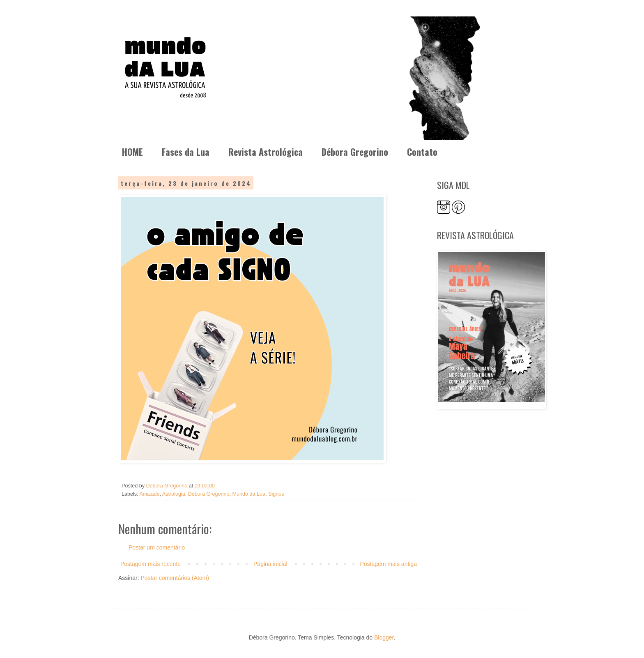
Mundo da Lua (249, 494)
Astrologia (174, 494)
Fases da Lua (186, 152)
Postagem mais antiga (388, 564)
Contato (422, 152)
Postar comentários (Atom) (175, 578)
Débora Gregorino (355, 152)
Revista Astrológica (266, 152)
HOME (132, 152)
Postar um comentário (157, 547)
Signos (276, 494)
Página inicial (270, 564)
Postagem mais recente (151, 564)
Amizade (149, 494)
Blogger (384, 637)
